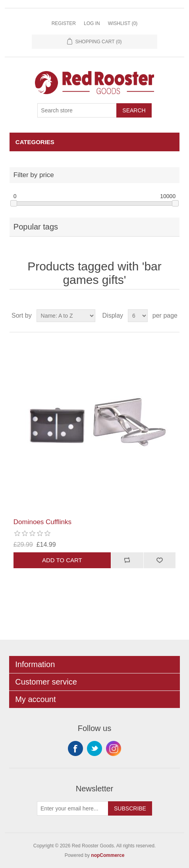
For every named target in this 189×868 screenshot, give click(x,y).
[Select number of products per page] (138, 316)
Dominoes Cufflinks (42, 522)
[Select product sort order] (66, 316)
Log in (92, 23)
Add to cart (62, 560)
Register (64, 23)
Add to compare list (127, 560)
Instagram (114, 748)
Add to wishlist (160, 560)
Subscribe (130, 808)
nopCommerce (108, 855)
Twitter (94, 748)
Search (134, 110)
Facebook (75, 748)
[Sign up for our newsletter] (73, 808)
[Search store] (77, 110)
